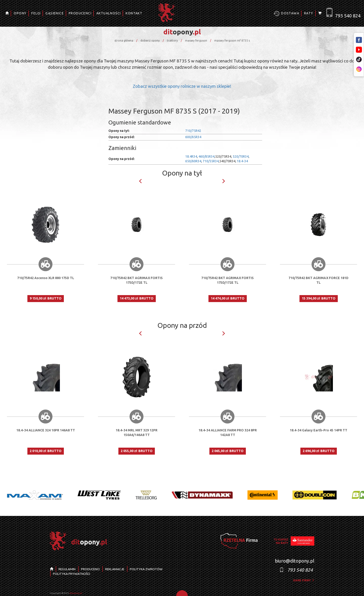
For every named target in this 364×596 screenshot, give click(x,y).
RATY (309, 13)
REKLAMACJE (117, 569)
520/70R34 (241, 156)
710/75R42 (193, 131)
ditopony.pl (76, 593)
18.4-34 (242, 161)
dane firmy (304, 580)
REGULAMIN (67, 569)
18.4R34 (191, 156)
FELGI (36, 13)
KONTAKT (134, 13)
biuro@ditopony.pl (295, 561)
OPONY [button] (20, 13)
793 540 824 (348, 16)
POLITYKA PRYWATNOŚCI (72, 574)
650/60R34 (193, 161)
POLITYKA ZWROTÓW (149, 569)
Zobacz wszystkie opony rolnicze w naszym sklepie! (182, 86)
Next (223, 181)
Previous (141, 181)
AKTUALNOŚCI (109, 13)
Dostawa (286, 14)
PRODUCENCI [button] (80, 13)
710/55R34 (211, 161)
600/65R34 (193, 137)
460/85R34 (206, 156)
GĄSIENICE (55, 13)
